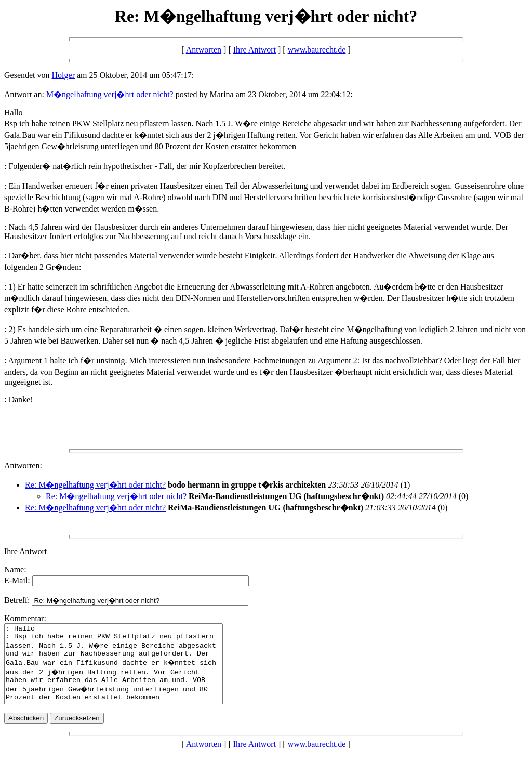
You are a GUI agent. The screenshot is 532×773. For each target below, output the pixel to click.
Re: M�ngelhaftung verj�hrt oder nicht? (95, 485)
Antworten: (23, 466)
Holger (63, 75)
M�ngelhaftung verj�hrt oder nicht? (110, 94)
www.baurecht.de (317, 50)
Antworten (204, 50)
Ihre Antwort (255, 50)
